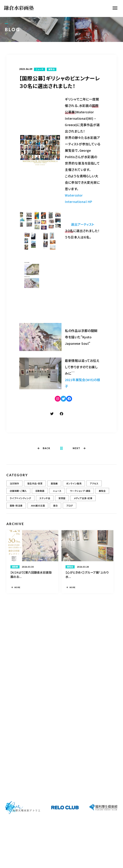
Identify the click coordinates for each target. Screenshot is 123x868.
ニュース (40, 70)
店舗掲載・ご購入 (18, 492)
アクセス (94, 485)
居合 (55, 507)
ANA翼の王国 (38, 507)
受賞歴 (62, 500)
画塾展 (54, 485)
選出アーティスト (83, 225)
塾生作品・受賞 (35, 485)
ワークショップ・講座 (80, 492)
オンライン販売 (74, 485)
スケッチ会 (45, 500)
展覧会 (52, 70)
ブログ (69, 507)
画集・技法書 (16, 507)
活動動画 (40, 492)
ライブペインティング (20, 500)
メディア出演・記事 (83, 500)
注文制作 (14, 485)
